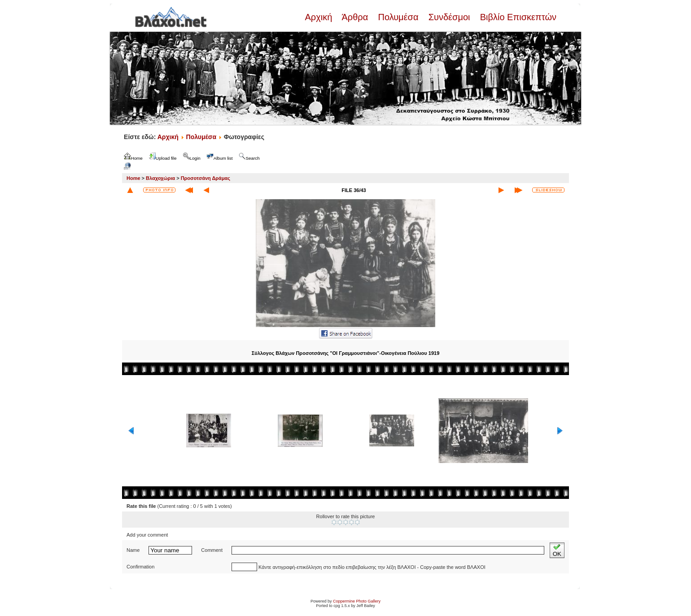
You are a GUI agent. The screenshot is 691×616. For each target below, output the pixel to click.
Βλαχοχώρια (160, 178)
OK (557, 550)
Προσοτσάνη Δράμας (206, 178)
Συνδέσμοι (449, 17)
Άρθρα (355, 17)
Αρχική (319, 17)
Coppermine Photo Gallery (357, 601)
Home (133, 178)
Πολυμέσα (398, 17)
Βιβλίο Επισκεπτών (517, 17)
